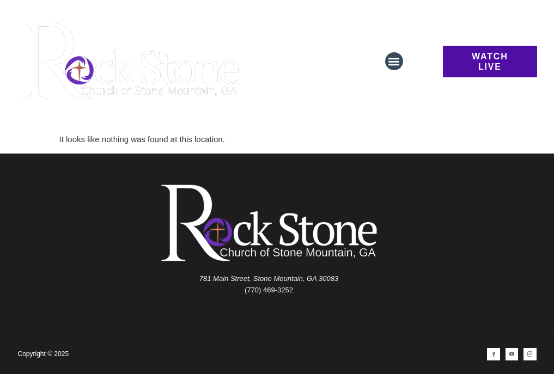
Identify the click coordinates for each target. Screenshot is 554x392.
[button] (394, 61)
